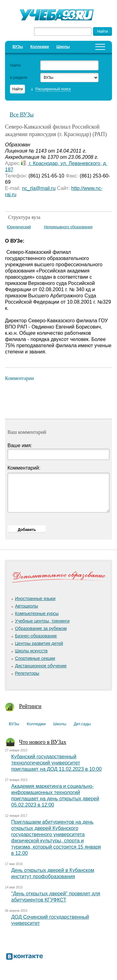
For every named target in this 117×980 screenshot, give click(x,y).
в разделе (19, 78)
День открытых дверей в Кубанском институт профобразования (53, 873)
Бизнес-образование (36, 636)
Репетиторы (27, 673)
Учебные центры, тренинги (42, 621)
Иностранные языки (35, 599)
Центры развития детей (39, 643)
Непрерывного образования (68, 227)
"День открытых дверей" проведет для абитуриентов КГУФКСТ (56, 897)
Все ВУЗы (22, 115)
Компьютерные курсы (37, 613)
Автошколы (27, 606)
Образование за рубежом (41, 628)
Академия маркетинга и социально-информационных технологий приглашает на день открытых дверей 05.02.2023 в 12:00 (55, 795)
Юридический (19, 227)
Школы (63, 47)
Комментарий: (24, 468)
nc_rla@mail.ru (39, 188)
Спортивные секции (35, 658)
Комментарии (19, 378)
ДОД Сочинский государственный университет (50, 920)
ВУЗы (18, 47)
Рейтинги (30, 706)
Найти (15, 65)
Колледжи (40, 47)
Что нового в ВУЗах (43, 742)
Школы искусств (31, 651)
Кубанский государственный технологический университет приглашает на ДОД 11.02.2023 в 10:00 (56, 763)
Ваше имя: (20, 445)
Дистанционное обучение (41, 666)
